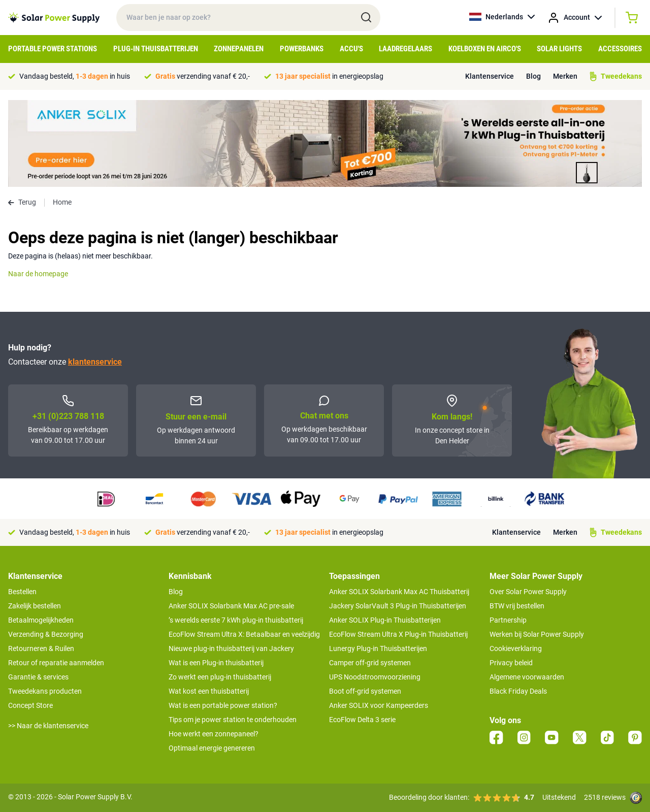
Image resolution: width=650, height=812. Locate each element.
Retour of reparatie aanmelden (56, 663)
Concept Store (30, 705)
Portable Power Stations (53, 49)
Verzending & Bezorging (46, 634)
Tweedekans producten (45, 691)
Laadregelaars (405, 49)
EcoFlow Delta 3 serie (362, 720)
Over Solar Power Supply (528, 592)
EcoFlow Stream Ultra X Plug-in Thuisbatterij (398, 634)
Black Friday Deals (518, 691)
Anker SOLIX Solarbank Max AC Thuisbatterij (399, 592)
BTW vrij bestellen (517, 606)
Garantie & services (38, 677)
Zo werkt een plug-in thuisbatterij (220, 677)
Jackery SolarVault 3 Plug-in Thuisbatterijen (398, 606)
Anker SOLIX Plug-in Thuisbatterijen (385, 620)
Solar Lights (559, 49)
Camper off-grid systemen (370, 663)
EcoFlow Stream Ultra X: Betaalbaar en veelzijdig (244, 634)
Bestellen (22, 592)
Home (62, 202)
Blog (533, 76)
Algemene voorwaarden (527, 677)
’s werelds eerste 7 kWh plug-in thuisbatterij (236, 620)
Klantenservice (490, 76)
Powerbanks (302, 49)
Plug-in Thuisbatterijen (156, 49)
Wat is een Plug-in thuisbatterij (216, 663)
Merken (565, 76)
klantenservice (95, 362)
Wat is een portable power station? (223, 705)
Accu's (351, 49)
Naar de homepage (38, 274)
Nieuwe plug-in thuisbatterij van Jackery (231, 648)
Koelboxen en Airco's (485, 49)
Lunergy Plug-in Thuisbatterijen (378, 648)
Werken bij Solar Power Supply (537, 634)
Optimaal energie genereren (212, 748)
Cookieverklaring (516, 648)
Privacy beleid (511, 663)
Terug (22, 202)
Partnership (508, 620)
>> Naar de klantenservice (48, 726)
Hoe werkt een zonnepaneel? (214, 734)
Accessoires (620, 49)
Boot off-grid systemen (365, 691)
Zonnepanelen (239, 49)
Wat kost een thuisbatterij (209, 691)
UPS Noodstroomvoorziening (375, 677)
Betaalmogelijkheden (41, 620)
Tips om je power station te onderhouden (233, 720)
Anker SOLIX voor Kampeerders (379, 705)
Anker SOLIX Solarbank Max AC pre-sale (231, 606)
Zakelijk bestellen (35, 606)
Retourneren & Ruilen (41, 648)
